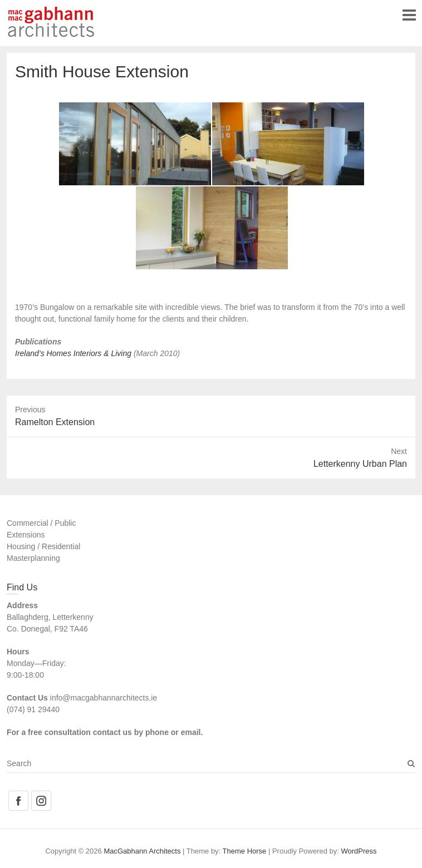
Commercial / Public (41, 523)
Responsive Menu (409, 15)
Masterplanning (33, 558)
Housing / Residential (43, 546)
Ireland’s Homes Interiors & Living (74, 353)
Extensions (26, 535)
